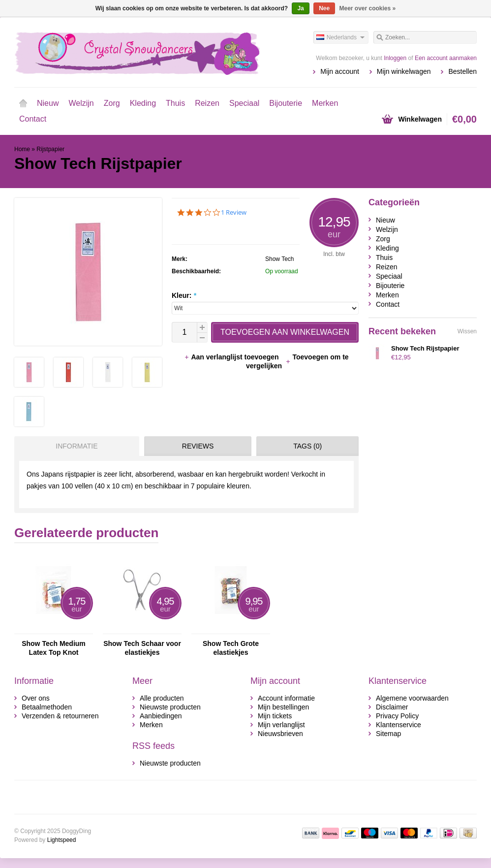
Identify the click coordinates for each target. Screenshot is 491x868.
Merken (325, 103)
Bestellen (462, 71)
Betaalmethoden (47, 707)
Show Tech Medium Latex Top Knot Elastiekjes (54, 648)
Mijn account (340, 71)
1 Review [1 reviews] (234, 212)
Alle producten (162, 698)
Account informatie (286, 698)
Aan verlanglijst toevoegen (232, 357)
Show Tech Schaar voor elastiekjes (142, 648)
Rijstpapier (50, 149)
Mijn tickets (275, 716)
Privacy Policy (397, 716)
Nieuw (48, 103)
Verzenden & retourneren (60, 716)
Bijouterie (286, 103)
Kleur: (184, 295)
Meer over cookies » (368, 8)
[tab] (74, 446)
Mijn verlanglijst (281, 725)
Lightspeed (62, 840)
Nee (324, 8)
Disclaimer (392, 707)
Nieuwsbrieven (280, 734)
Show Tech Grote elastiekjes (231, 648)
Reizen (207, 103)
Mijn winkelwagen (404, 71)
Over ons (36, 698)
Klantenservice (399, 725)
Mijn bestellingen (283, 707)
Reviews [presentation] (198, 446)
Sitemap (388, 734)
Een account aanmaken (446, 58)
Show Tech (279, 259)
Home (23, 103)
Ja (300, 8)
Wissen (467, 331)
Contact (33, 119)
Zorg (112, 103)
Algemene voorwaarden (412, 698)
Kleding (143, 103)
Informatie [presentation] (77, 446)
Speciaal (244, 103)
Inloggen (395, 58)
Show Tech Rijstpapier (425, 348)
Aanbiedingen (161, 716)
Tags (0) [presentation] (307, 446)
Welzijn (81, 103)
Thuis (175, 103)
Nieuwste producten (170, 707)
